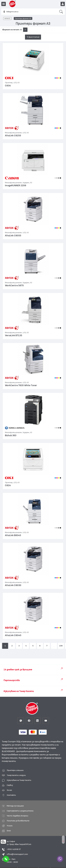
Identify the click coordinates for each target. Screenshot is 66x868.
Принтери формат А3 (23, 18)
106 (61, 646)
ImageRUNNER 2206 (16, 185)
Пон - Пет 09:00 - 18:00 (12, 851)
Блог (9, 821)
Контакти (11, 786)
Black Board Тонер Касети (28, 860)
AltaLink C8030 (13, 585)
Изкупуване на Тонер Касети (19, 771)
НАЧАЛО (7, 18)
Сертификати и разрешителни (20, 801)
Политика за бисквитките (18, 811)
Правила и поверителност (12, 863)
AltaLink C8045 (13, 635)
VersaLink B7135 (14, 335)
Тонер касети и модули (16, 766)
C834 (8, 86)
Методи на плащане (15, 796)
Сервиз (10, 776)
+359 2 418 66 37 (14, 840)
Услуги (10, 816)
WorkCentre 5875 (14, 286)
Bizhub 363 (11, 435)
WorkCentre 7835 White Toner (21, 385)
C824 (8, 485)
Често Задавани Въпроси (17, 806)
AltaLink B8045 (13, 535)
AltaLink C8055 (13, 236)
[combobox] (29, 12)
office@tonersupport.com (17, 845)
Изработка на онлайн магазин (45, 863)
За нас (9, 781)
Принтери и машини (15, 761)
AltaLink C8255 (13, 136)
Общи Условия (44, 860)
